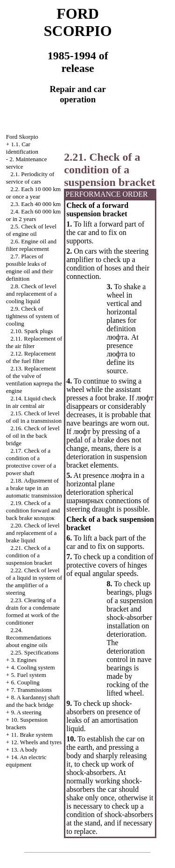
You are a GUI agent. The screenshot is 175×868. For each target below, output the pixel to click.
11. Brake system (31, 735)
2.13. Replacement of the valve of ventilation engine (34, 380)
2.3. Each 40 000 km (36, 204)
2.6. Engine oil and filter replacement (31, 245)
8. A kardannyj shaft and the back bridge (33, 701)
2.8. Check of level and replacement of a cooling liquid (31, 294)
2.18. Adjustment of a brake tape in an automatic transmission (34, 488)
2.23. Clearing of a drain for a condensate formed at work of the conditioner (33, 611)
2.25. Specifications (35, 652)
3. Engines (24, 660)
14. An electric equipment (26, 761)
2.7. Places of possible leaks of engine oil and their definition (30, 267)
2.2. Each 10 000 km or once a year (33, 193)
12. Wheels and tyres (36, 742)
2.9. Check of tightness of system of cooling (33, 316)
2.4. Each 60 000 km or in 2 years (33, 215)
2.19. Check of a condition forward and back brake (33, 510)
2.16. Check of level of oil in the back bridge (33, 436)
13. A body (24, 750)
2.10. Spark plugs (32, 331)
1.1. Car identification (22, 148)
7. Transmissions (31, 690)
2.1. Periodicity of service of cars (30, 178)
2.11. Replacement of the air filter (34, 342)
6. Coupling (25, 682)
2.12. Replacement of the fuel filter (31, 357)
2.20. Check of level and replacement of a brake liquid (33, 533)
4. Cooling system (33, 667)
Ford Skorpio (22, 137)
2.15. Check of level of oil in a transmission (34, 417)
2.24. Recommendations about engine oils (29, 637)
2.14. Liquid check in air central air (31, 402)
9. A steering (26, 712)
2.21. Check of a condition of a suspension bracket (29, 555)
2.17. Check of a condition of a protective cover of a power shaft (31, 462)
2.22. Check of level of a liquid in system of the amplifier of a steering (34, 581)
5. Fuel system (28, 675)
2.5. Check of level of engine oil (31, 230)
